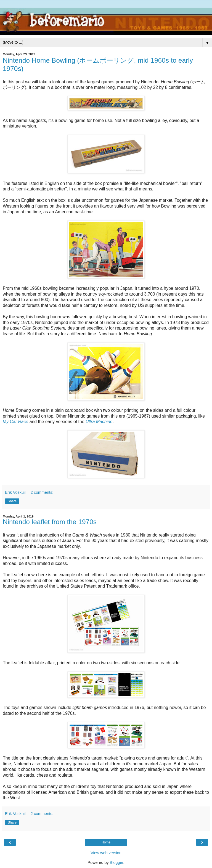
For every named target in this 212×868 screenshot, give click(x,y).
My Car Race (15, 422)
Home (106, 842)
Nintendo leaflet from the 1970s (50, 522)
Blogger (117, 862)
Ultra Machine (99, 422)
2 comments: (42, 492)
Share (12, 501)
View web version (106, 853)
